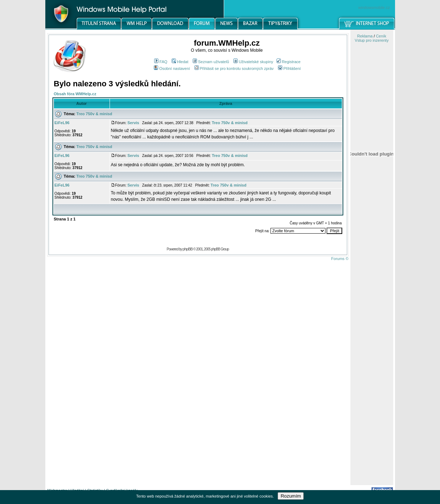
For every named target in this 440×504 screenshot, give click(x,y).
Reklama (365, 36)
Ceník (381, 36)
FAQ (161, 62)
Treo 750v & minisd (94, 114)
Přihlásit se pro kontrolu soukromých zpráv (234, 68)
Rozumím (291, 496)
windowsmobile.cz (374, 7)
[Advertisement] (372, 372)
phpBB (188, 249)
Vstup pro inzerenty (372, 40)
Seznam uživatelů (211, 62)
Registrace (289, 62)
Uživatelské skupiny (253, 62)
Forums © (340, 259)
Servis (133, 123)
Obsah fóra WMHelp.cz (75, 94)
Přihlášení (289, 68)
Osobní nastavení (172, 68)
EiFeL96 (62, 123)
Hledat (180, 62)
